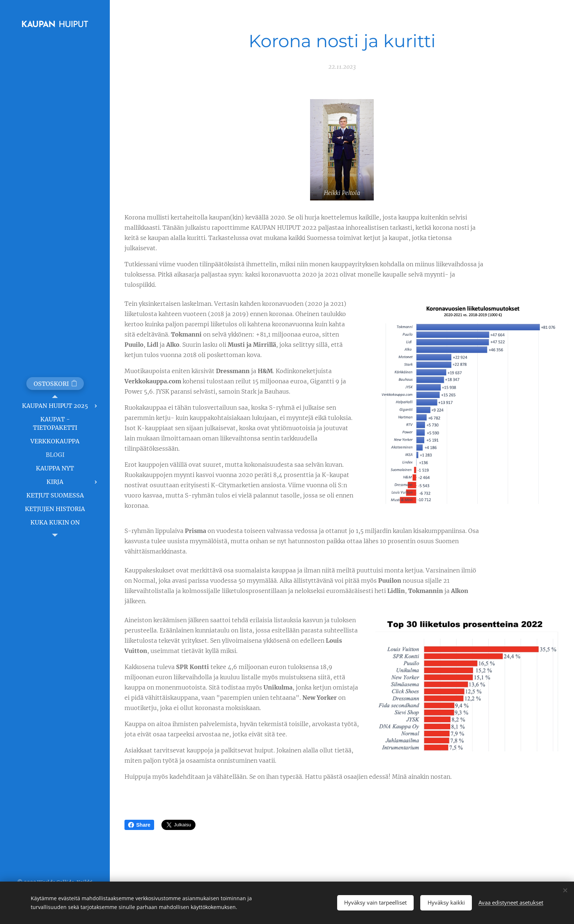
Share (139, 825)
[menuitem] (55, 406)
